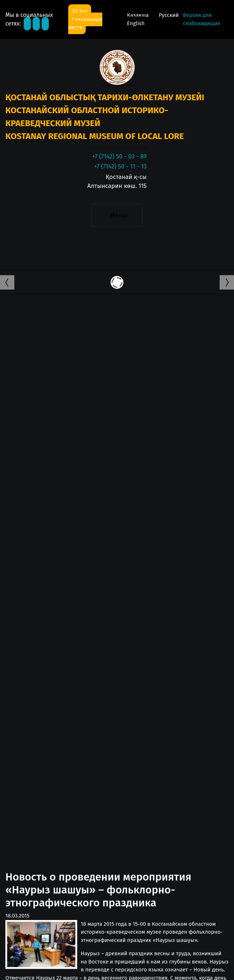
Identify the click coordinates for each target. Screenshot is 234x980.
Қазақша (139, 15)
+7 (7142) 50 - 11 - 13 (120, 167)
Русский (169, 15)
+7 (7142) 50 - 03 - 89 (119, 156)
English (136, 23)
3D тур (80, 11)
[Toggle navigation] (117, 216)
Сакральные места (85, 24)
